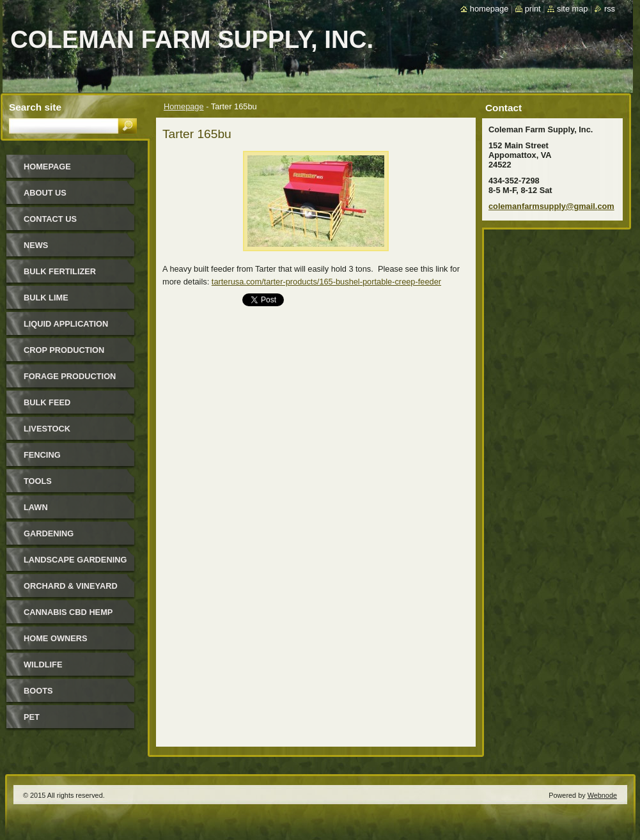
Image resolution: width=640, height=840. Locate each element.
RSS (610, 9)
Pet (32, 717)
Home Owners (56, 638)
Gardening (49, 533)
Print (533, 9)
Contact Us (50, 219)
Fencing (42, 455)
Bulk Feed (47, 402)
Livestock (47, 429)
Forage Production (70, 376)
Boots (38, 691)
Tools (38, 481)
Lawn (36, 507)
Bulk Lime (46, 298)
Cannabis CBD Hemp (68, 612)
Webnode (602, 795)
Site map (572, 9)
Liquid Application (66, 324)
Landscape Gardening (75, 560)
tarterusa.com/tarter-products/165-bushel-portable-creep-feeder (326, 282)
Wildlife (43, 665)
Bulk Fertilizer (60, 271)
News (36, 245)
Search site (35, 107)
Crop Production (64, 350)
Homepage (184, 106)
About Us (45, 193)
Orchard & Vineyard (71, 586)
